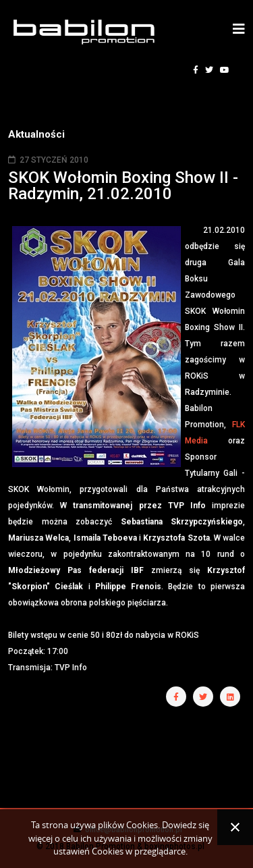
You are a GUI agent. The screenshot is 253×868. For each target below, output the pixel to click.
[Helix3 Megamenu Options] (239, 29)
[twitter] (209, 70)
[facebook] (196, 70)
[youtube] (225, 70)
